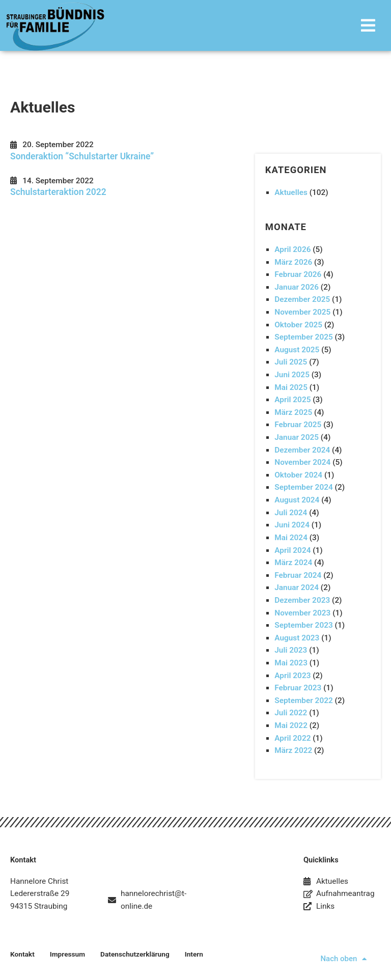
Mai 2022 (291, 725)
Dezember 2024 (302, 450)
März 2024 (293, 563)
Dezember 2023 (302, 600)
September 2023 (304, 625)
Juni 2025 (292, 375)
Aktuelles (291, 192)
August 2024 (297, 500)
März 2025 (293, 412)
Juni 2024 (292, 525)
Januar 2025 (297, 437)
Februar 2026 (298, 274)
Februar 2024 (298, 575)
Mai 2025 (291, 387)
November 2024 (302, 462)
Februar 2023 (298, 688)
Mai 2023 (291, 663)
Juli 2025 (291, 362)
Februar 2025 (298, 425)
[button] (254, 25)
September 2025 (304, 337)
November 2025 (302, 312)
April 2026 (292, 249)
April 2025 (292, 400)
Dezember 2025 (302, 299)
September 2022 (304, 701)
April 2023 (292, 676)
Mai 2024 (291, 538)
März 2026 (293, 262)
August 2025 (297, 350)
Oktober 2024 (298, 475)
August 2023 (297, 638)
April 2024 (292, 550)
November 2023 (302, 613)
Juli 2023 (291, 650)
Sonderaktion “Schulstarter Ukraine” (82, 156)
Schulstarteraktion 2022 (58, 192)
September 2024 (304, 487)
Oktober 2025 (298, 325)
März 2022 (293, 750)
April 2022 (292, 738)
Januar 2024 (297, 587)
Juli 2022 (291, 713)
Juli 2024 (291, 513)
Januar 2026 (297, 287)
